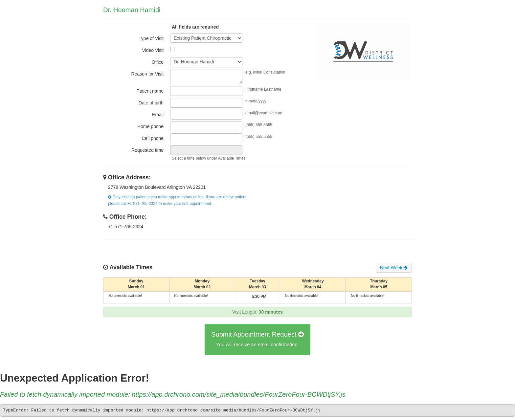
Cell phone (153, 138)
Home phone (150, 126)
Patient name (150, 91)
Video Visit (153, 50)
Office (158, 62)
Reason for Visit (148, 74)
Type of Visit (151, 38)
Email (158, 115)
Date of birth (151, 103)
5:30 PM (259, 297)
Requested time (147, 150)
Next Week (394, 268)
